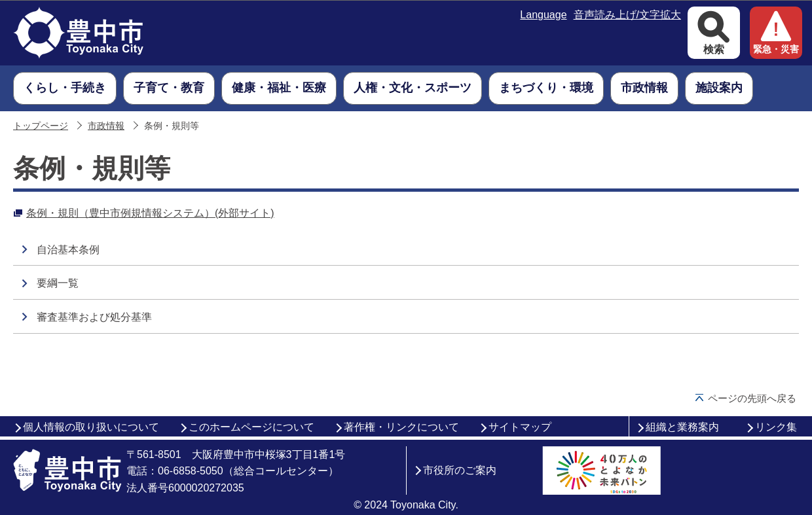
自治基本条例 (68, 250)
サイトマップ (520, 427)
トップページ (41, 126)
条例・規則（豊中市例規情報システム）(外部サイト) (150, 213)
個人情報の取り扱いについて (91, 427)
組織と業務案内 (682, 427)
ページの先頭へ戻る (752, 398)
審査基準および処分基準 (94, 317)
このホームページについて (251, 427)
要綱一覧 (58, 283)
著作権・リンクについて (401, 427)
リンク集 (776, 427)
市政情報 (106, 126)
